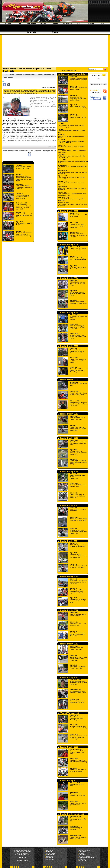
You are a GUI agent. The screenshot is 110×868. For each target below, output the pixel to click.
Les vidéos (82, 855)
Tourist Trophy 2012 (68, 610)
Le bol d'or (49, 858)
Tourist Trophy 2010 (68, 677)
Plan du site (22, 858)
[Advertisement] (55, 50)
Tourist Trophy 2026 (68, 211)
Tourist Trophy (10, 69)
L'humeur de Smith (85, 850)
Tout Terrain (82, 852)
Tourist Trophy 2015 (68, 505)
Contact (25, 861)
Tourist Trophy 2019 (68, 414)
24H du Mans (50, 856)
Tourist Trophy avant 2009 (71, 814)
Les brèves (50, 850)
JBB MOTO (82, 861)
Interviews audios (84, 856)
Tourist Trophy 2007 (68, 781)
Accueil (19, 861)
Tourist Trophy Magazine (30, 69)
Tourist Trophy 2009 (69, 713)
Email (99, 79)
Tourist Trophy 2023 (68, 313)
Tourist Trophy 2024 (68, 278)
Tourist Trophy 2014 (68, 541)
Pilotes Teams (50, 853)
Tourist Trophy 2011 (68, 644)
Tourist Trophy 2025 (68, 245)
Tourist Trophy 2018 (68, 438)
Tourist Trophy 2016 (68, 472)
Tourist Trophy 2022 (68, 346)
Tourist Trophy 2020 (68, 380)
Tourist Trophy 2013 (68, 577)
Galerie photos (51, 855)
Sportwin (82, 853)
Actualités (49, 852)
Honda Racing (14, 120)
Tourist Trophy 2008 (68, 747)
